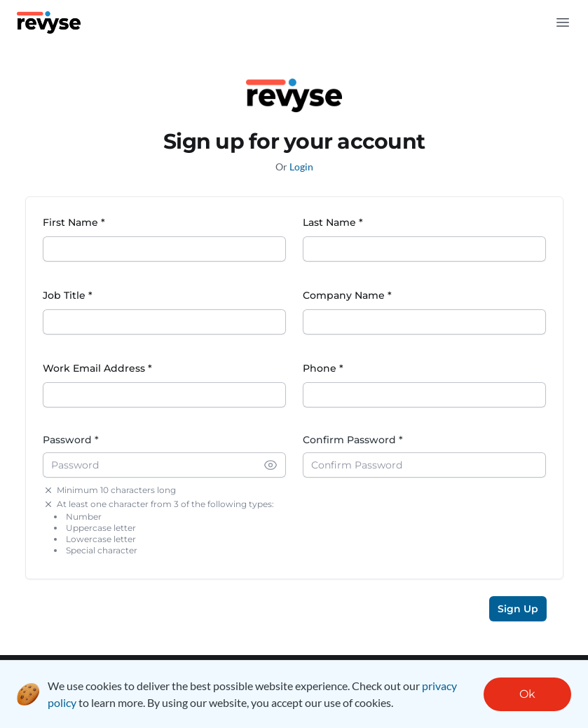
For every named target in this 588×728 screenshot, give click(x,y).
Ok (527, 694)
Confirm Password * (353, 440)
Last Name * (333, 222)
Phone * (323, 368)
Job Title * (68, 295)
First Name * (74, 222)
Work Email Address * (97, 368)
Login (301, 167)
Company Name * (347, 295)
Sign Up (518, 609)
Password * (71, 440)
